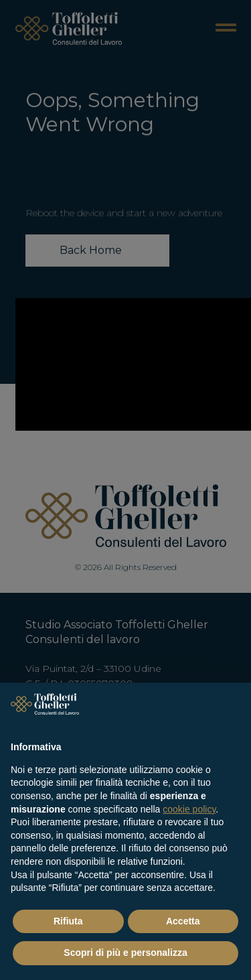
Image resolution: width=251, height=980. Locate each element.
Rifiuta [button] (68, 921)
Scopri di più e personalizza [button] (125, 953)
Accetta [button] (183, 921)
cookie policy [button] (189, 809)
